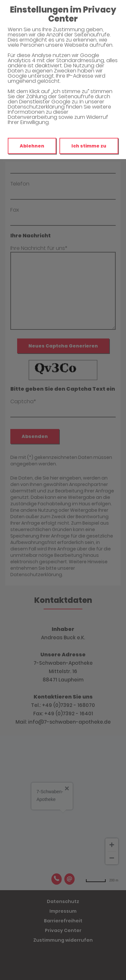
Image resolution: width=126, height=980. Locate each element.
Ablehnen (32, 146)
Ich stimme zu (89, 146)
